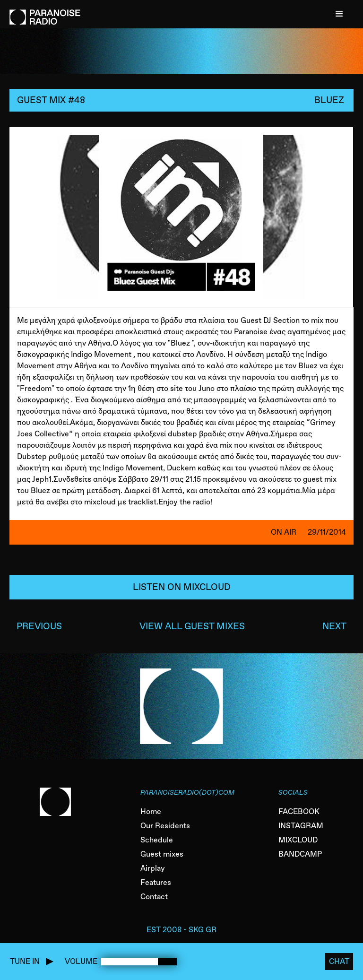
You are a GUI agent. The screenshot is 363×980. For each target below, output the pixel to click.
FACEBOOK (299, 811)
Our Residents (165, 826)
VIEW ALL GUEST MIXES (192, 626)
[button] (339, 14)
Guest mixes (162, 854)
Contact (154, 897)
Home (151, 811)
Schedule (157, 840)
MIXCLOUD (298, 840)
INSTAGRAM (301, 826)
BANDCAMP (300, 854)
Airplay (153, 868)
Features (156, 882)
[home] (45, 12)
